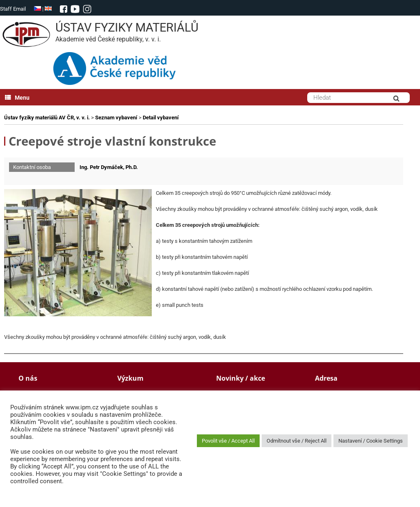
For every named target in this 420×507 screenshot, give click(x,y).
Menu (17, 98)
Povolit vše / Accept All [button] (228, 441)
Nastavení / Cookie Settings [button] (371, 441)
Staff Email (13, 9)
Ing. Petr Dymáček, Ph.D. (109, 167)
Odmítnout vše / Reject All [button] (297, 441)
